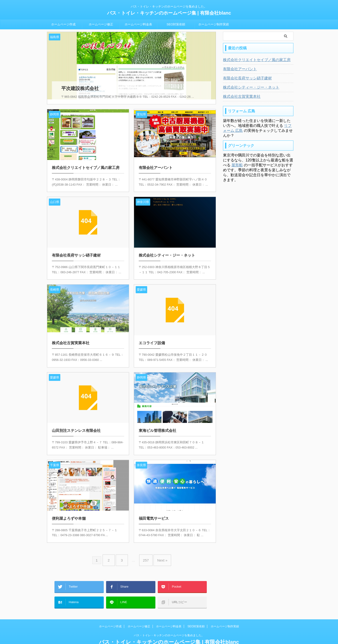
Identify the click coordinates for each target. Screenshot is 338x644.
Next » (159, 554)
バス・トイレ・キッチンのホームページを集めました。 (169, 622)
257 (145, 554)
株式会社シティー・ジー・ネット (248, 87)
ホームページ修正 (101, 24)
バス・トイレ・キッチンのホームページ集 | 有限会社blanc (169, 13)
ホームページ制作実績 (214, 24)
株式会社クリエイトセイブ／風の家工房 (253, 60)
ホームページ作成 (63, 24)
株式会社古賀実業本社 (239, 97)
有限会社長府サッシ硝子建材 (244, 78)
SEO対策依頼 (176, 24)
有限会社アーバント (238, 69)
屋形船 (237, 165)
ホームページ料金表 (138, 24)
